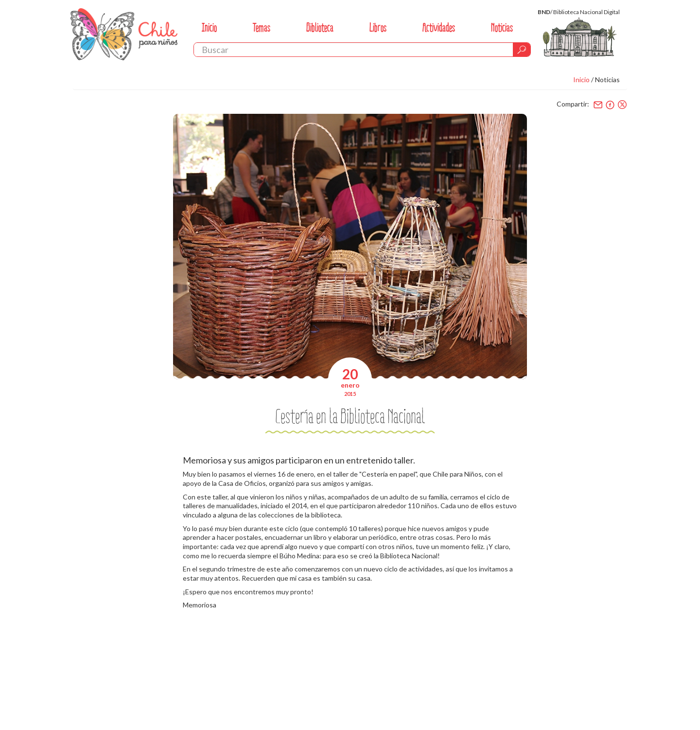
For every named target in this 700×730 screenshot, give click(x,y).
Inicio (209, 27)
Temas (262, 27)
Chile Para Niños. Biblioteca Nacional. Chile (124, 34)
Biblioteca (320, 27)
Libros (378, 27)
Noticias (502, 27)
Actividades (439, 27)
